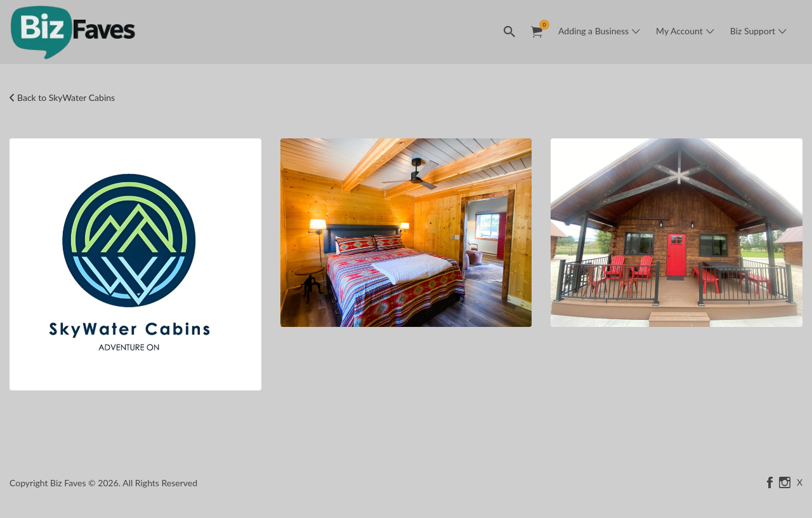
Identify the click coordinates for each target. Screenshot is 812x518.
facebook (770, 482)
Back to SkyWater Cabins (66, 97)
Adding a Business (593, 31)
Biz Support (753, 31)
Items (541, 25)
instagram (785, 482)
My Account (679, 31)
